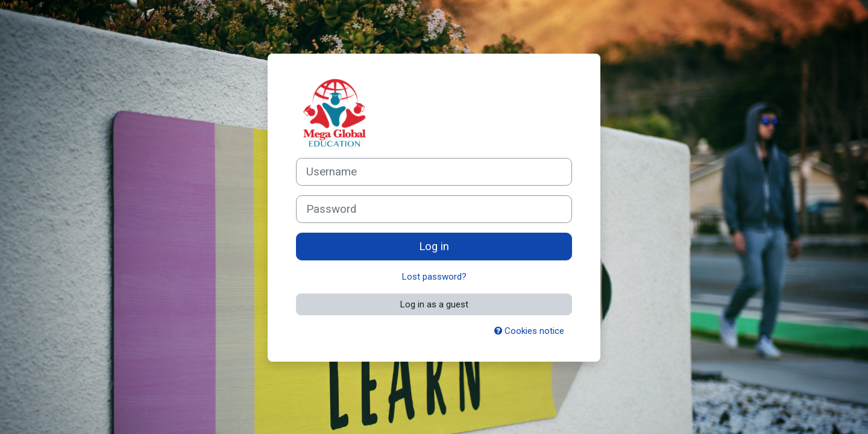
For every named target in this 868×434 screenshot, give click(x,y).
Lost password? (434, 277)
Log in (434, 247)
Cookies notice (529, 331)
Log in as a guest (434, 304)
